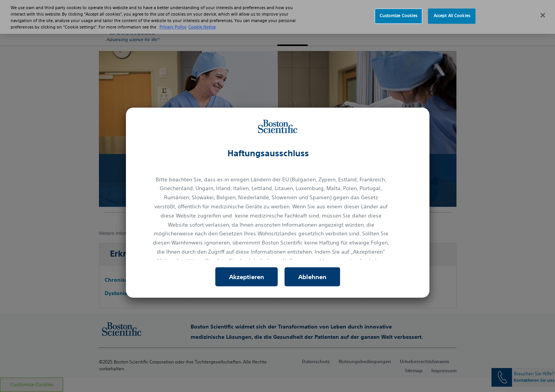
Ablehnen (312, 277)
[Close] (543, 11)
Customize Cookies (399, 11)
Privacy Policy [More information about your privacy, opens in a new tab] (173, 23)
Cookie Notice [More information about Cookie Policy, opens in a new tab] (202, 23)
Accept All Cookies (452, 11)
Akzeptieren (246, 277)
